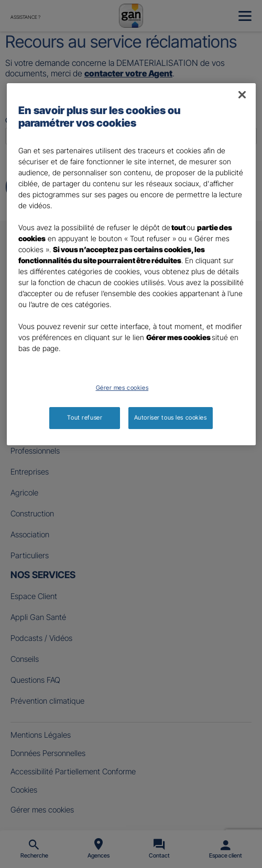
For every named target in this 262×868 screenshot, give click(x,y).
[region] (131, 264)
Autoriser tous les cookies (171, 418)
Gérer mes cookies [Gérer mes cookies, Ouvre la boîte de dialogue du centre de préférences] (122, 388)
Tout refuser (85, 418)
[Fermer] (242, 95)
